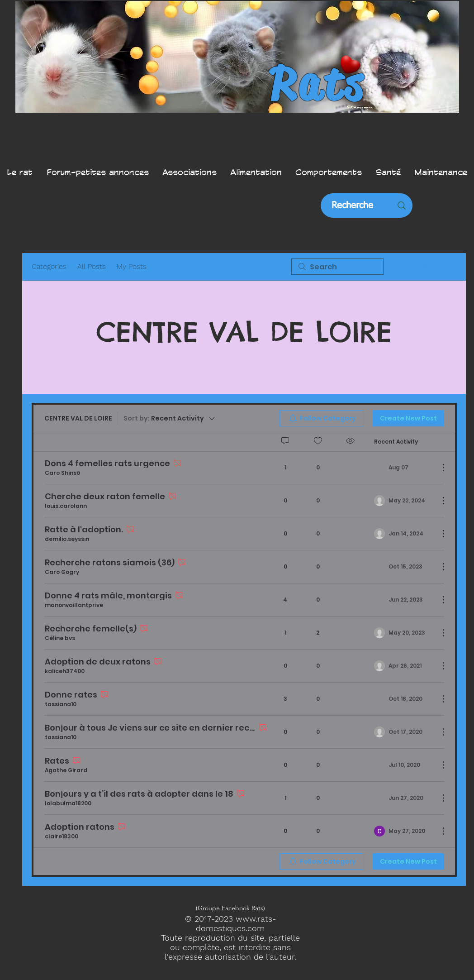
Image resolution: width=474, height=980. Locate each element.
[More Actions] (439, 468)
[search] (337, 267)
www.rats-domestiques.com (236, 923)
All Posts (92, 266)
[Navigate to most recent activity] (403, 468)
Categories (49, 266)
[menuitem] (322, 418)
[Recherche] (352, 206)
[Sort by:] (170, 418)
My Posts (132, 266)
